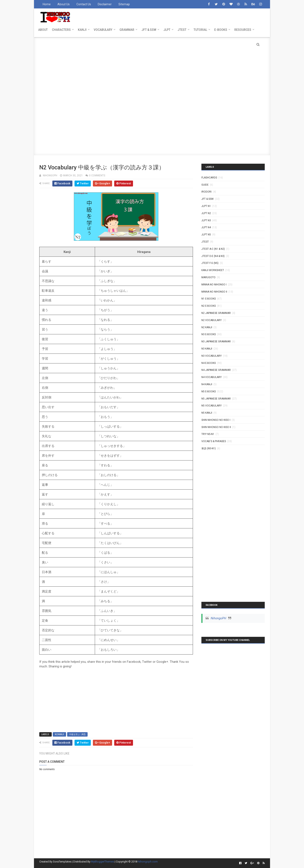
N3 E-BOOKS (209, 334)
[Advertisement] (152, 67)
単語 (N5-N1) (209, 448)
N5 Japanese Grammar (216, 399)
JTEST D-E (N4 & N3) (213, 256)
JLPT (167, 30)
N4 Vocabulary (212, 377)
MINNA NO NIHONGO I (214, 285)
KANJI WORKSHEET (213, 270)
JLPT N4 (206, 227)
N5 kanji (207, 413)
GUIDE (205, 185)
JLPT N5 (206, 235)
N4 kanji (207, 384)
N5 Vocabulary (212, 406)
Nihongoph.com (148, 862)
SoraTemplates (62, 862)
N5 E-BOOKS (209, 391)
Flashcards (209, 178)
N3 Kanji (207, 349)
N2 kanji (59, 734)
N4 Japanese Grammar (216, 370)
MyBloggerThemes (102, 862)
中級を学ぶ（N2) (77, 734)
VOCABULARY (103, 30)
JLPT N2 (206, 213)
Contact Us (84, 4)
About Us (64, 4)
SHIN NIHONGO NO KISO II (216, 427)
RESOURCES (243, 30)
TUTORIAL (200, 30)
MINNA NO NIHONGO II (214, 292)
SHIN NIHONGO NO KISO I (216, 420)
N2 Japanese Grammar (216, 313)
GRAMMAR (127, 30)
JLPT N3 (206, 220)
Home (47, 4)
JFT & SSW (149, 30)
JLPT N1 (206, 206)
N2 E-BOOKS (209, 306)
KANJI (82, 30)
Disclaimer (105, 4)
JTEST (182, 30)
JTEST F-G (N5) (210, 263)
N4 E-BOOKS (209, 363)
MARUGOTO (208, 277)
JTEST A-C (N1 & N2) (213, 249)
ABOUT (43, 30)
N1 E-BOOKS (209, 299)
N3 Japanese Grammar (216, 342)
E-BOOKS (221, 30)
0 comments (97, 175)
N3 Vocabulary (212, 356)
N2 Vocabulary (212, 320)
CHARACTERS (61, 30)
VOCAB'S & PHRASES (214, 441)
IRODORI (206, 192)
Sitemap (124, 4)
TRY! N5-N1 (208, 434)
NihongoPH (218, 618)
